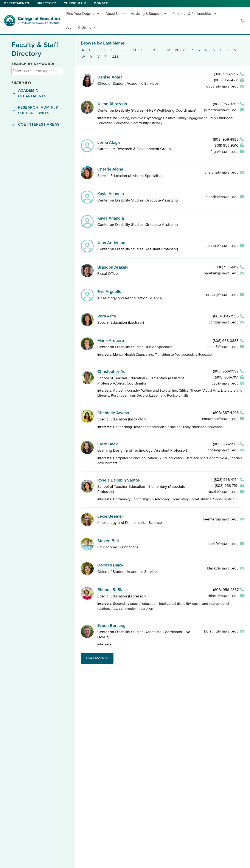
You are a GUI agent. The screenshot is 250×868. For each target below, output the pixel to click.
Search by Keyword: (33, 64)
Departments (16, 3)
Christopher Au (111, 372)
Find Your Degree (83, 14)
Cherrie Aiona (110, 169)
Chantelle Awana (113, 413)
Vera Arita (107, 316)
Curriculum (75, 3)
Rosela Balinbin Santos (119, 480)
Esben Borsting (111, 626)
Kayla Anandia (111, 194)
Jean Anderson (111, 243)
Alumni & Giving (81, 27)
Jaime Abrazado (112, 104)
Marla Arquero (111, 341)
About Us (115, 14)
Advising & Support (149, 14)
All (116, 57)
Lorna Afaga (109, 143)
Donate (101, 3)
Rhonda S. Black (113, 590)
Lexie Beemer (110, 516)
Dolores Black (110, 565)
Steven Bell (108, 541)
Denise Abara (110, 77)
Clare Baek (108, 444)
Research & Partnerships (195, 14)
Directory (46, 3)
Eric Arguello (109, 292)
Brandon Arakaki (113, 267)
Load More (97, 658)
